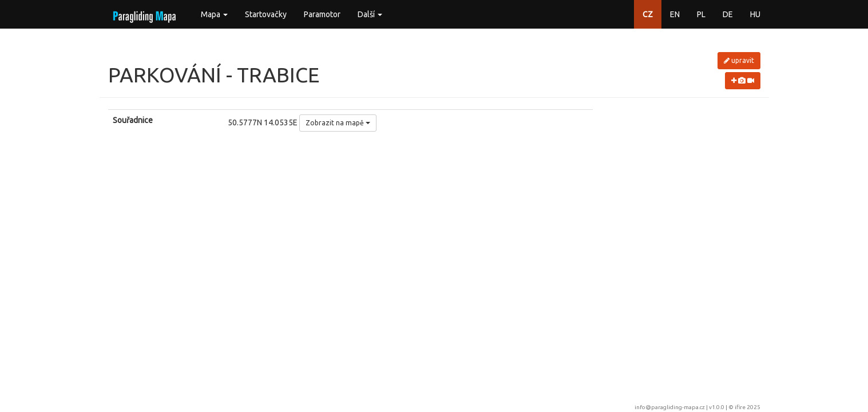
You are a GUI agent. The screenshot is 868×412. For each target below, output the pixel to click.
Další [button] (370, 14)
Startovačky (266, 14)
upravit (739, 60)
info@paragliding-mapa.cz (670, 407)
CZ (648, 14)
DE (728, 14)
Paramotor (322, 14)
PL (701, 14)
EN (675, 14)
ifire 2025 (748, 407)
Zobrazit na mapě (338, 123)
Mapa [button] (214, 14)
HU (755, 14)
